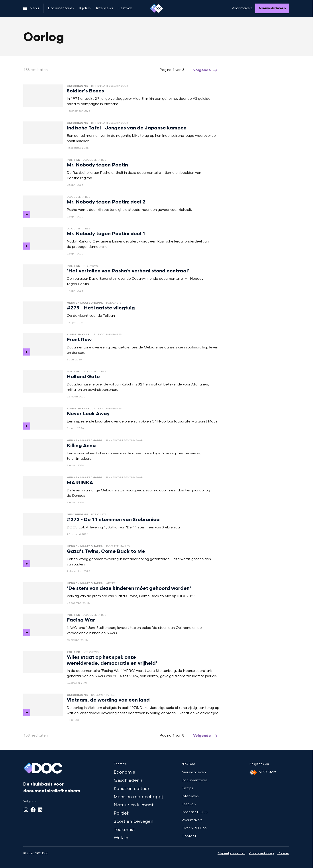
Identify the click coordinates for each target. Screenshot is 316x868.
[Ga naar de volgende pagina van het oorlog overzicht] (206, 70)
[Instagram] (26, 810)
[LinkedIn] (40, 810)
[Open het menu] (31, 8)
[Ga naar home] (156, 8)
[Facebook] (33, 810)
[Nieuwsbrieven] (272, 8)
